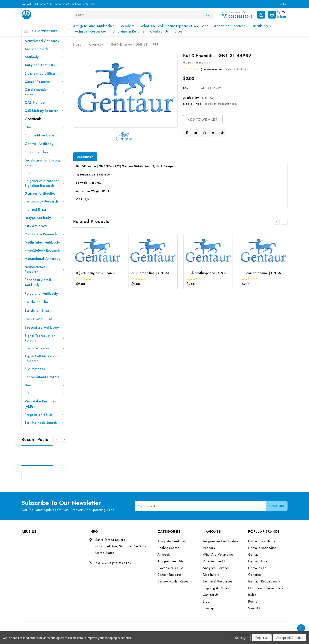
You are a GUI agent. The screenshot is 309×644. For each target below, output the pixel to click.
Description (85, 157)
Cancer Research (44, 82)
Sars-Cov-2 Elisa (39, 319)
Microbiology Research (44, 251)
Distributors (261, 26)
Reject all (262, 638)
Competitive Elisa (39, 135)
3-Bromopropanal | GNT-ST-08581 (268, 273)
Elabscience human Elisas (266, 588)
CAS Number (35, 103)
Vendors (128, 26)
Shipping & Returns (129, 31)
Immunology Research (44, 201)
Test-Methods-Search (44, 423)
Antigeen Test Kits (40, 65)
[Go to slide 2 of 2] (277, 222)
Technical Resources (90, 31)
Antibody (44, 57)
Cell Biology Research (44, 111)
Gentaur (254, 555)
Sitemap (208, 608)
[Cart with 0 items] (277, 14)
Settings (241, 638)
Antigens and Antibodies (94, 26)
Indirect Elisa (35, 210)
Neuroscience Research (44, 269)
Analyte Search (44, 49)
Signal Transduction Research (44, 338)
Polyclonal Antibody (41, 294)
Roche (253, 602)
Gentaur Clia (257, 568)
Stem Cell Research (44, 348)
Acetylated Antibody (42, 41)
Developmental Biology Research (44, 163)
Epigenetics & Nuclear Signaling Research (44, 183)
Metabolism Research (44, 234)
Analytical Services (230, 26)
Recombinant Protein (42, 377)
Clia (44, 127)
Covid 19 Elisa (37, 152)
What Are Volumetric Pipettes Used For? (174, 26)
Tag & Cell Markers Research (44, 359)
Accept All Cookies (290, 638)
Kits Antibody (36, 226)
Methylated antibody (42, 242)
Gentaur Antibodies (44, 194)
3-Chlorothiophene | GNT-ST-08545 (214, 273)
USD (282, 4)
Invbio (252, 595)
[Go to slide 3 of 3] (56, 440)
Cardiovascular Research (44, 92)
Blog (178, 31)
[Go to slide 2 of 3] (64, 440)
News (44, 385)
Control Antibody (39, 144)
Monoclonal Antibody (43, 259)
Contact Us (159, 31)
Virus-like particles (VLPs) (40, 404)
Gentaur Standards (262, 541)
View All (254, 608)
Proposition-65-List (44, 415)
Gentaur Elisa (258, 561)
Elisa (44, 173)
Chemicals (33, 119)
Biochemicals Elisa (40, 74)
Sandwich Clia (36, 302)
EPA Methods (44, 369)
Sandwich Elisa (37, 311)
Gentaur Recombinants (264, 581)
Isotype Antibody (44, 218)
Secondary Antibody (42, 328)
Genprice (255, 575)
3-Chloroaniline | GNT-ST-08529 (156, 273)
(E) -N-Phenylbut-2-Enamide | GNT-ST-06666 (110, 273)
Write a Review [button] (236, 69)
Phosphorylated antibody (38, 282)
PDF (44, 393)
